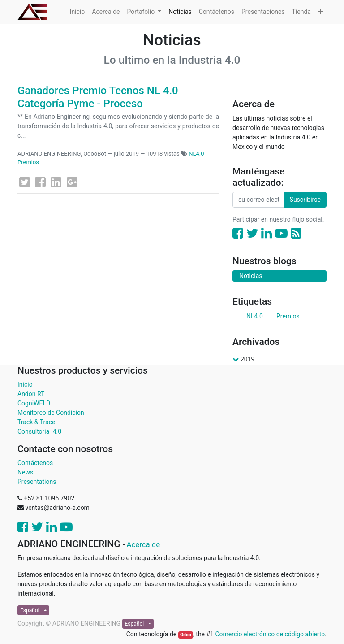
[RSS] (296, 233)
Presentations (37, 482)
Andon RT (31, 394)
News (25, 472)
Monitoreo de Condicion (51, 413)
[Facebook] (40, 182)
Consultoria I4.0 (39, 431)
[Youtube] (281, 233)
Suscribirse (305, 200)
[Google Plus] (72, 182)
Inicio (25, 384)
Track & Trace (36, 422)
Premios (28, 162)
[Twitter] (25, 182)
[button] (320, 12)
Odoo (186, 635)
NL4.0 (196, 154)
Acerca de (144, 544)
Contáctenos (35, 463)
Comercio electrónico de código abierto (270, 634)
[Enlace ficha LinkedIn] (56, 182)
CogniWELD (34, 403)
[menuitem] (77, 12)
